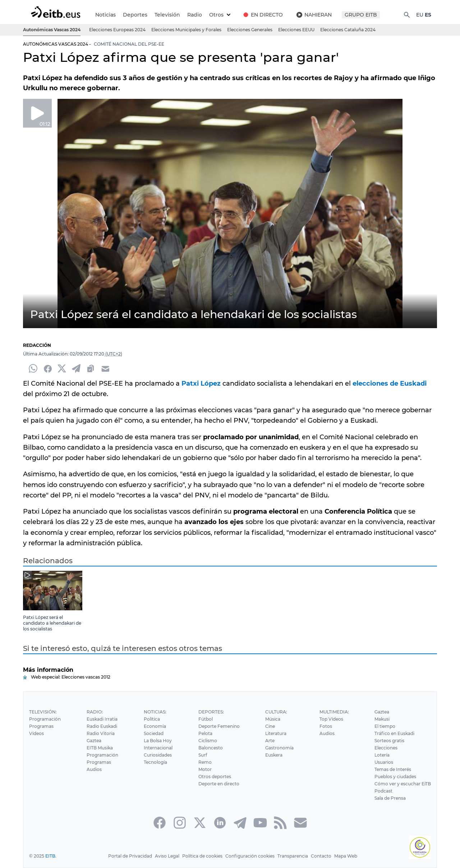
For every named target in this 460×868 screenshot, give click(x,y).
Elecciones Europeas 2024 (119, 30)
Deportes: (210, 712)
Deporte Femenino (218, 726)
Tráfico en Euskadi (395, 733)
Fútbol (205, 719)
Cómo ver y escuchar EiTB (403, 784)
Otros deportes (214, 777)
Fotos (325, 726)
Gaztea (94, 741)
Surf (202, 755)
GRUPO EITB (360, 15)
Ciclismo (207, 741)
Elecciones (387, 748)
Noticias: (154, 712)
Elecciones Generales (251, 30)
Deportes (135, 15)
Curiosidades (157, 755)
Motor (204, 769)
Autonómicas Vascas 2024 (52, 30)
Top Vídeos (331, 719)
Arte (270, 741)
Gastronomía (279, 748)
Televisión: (43, 712)
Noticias (105, 15)
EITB (50, 856)
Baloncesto (210, 748)
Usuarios (385, 762)
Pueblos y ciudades (396, 777)
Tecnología (155, 762)
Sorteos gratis (390, 741)
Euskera (274, 755)
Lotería (383, 755)
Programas (41, 726)
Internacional (157, 748)
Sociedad (153, 733)
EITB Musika (99, 748)
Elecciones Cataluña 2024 (349, 30)
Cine (270, 726)
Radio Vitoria (100, 733)
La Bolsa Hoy (157, 741)
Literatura (276, 733)
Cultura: (276, 712)
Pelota (204, 733)
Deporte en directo (218, 784)
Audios (94, 769)
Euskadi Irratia (102, 719)
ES (428, 15)
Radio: (94, 712)
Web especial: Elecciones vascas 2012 (70, 677)
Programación (45, 719)
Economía (154, 726)
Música (273, 719)
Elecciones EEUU (297, 30)
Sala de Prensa (391, 798)
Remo (204, 762)
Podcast (384, 791)
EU (419, 15)
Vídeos (36, 733)
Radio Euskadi (102, 726)
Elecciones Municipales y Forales (187, 30)
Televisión (166, 15)
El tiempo (386, 726)
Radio (193, 15)
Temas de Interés (394, 769)
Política (151, 719)
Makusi (383, 719)
